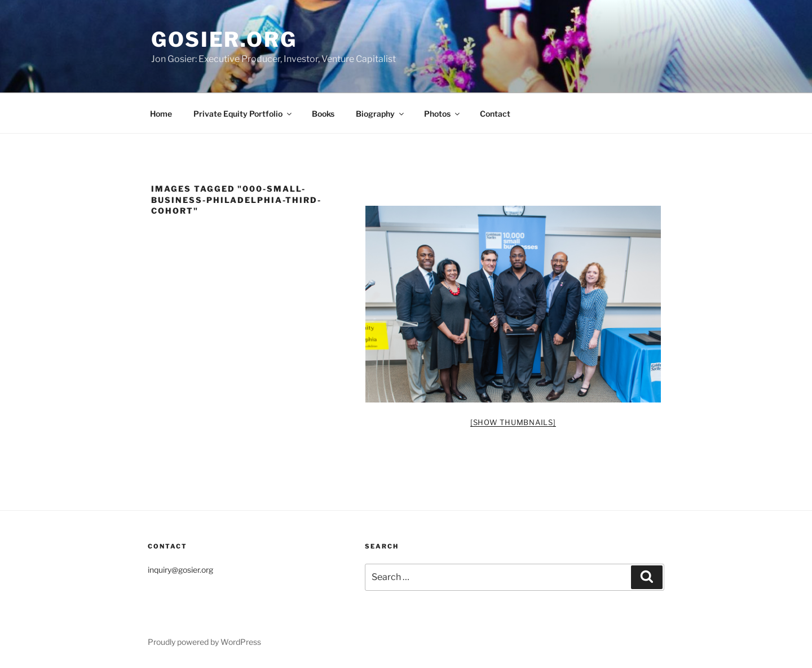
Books (323, 114)
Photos (443, 114)
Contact (495, 114)
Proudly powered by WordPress (204, 642)
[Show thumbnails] (513, 422)
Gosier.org (224, 39)
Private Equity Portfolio (243, 114)
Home (161, 114)
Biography (381, 114)
